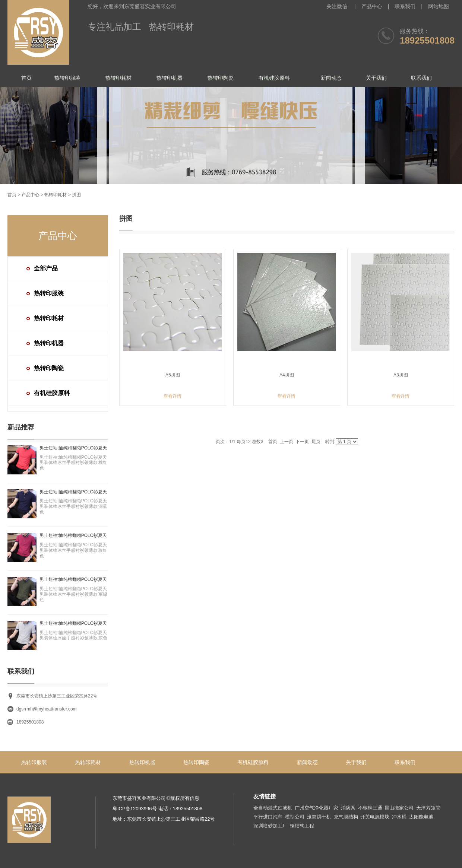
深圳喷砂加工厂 (270, 826)
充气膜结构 (346, 817)
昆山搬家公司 (399, 808)
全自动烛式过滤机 (273, 808)
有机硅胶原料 (274, 78)
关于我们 (376, 78)
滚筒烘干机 (319, 817)
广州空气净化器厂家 (317, 808)
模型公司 (295, 817)
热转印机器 (170, 78)
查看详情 (173, 396)
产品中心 (372, 6)
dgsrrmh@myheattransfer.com (47, 709)
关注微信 (338, 6)
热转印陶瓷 (221, 78)
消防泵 (348, 808)
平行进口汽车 (268, 817)
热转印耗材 (118, 78)
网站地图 (439, 6)
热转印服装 (67, 78)
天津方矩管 (428, 808)
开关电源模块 (375, 817)
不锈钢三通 (370, 808)
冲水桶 (399, 817)
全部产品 (46, 268)
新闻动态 (331, 78)
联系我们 (405, 6)
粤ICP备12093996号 (135, 809)
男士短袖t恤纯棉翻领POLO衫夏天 (73, 448)
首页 (26, 78)
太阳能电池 (421, 817)
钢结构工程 (302, 826)
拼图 (76, 195)
